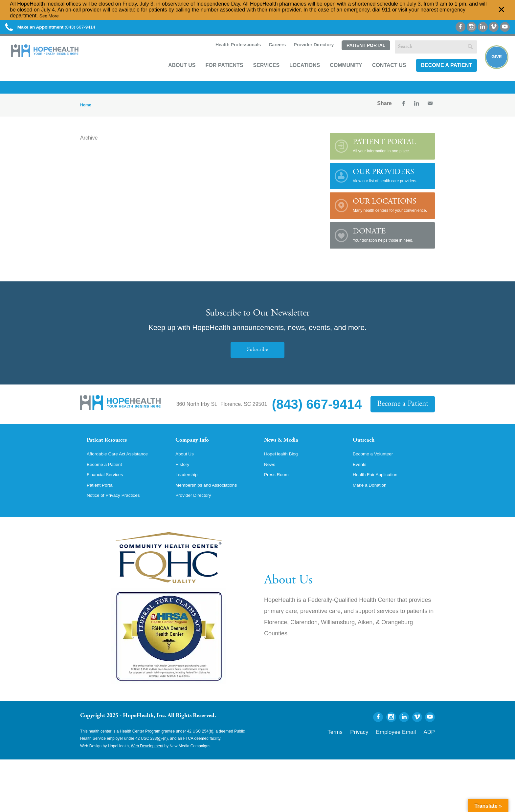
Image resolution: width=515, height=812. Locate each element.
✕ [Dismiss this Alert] (502, 10)
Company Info (197, 448)
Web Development (147, 764)
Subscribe (257, 356)
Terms (357, 748)
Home (86, 112)
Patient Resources (112, 448)
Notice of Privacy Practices (118, 513)
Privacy (377, 748)
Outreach (367, 448)
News (271, 479)
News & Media (286, 448)
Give (493, 66)
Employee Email (405, 748)
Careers (269, 55)
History (184, 479)
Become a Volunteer (376, 468)
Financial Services (108, 491)
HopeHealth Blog (284, 468)
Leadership (188, 491)
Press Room (279, 491)
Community (338, 74)
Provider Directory (305, 55)
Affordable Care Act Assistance (123, 468)
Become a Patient (438, 74)
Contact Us (381, 74)
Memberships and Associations (212, 502)
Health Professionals (229, 55)
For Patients (216, 74)
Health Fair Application (379, 491)
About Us (174, 74)
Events (361, 479)
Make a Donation (373, 502)
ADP (431, 748)
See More (51, 16)
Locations (297, 74)
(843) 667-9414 (65, 29)
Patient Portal (358, 55)
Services (258, 74)
